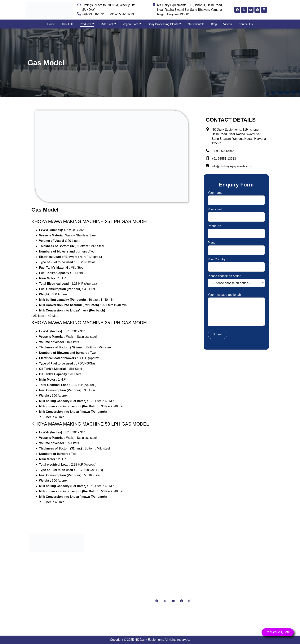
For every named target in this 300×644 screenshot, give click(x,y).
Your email (236, 213)
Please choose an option (236, 281)
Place (236, 246)
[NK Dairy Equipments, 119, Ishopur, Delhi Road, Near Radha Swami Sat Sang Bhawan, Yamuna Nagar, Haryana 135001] (243, 579)
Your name (236, 197)
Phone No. (236, 230)
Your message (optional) (236, 310)
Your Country (236, 263)
